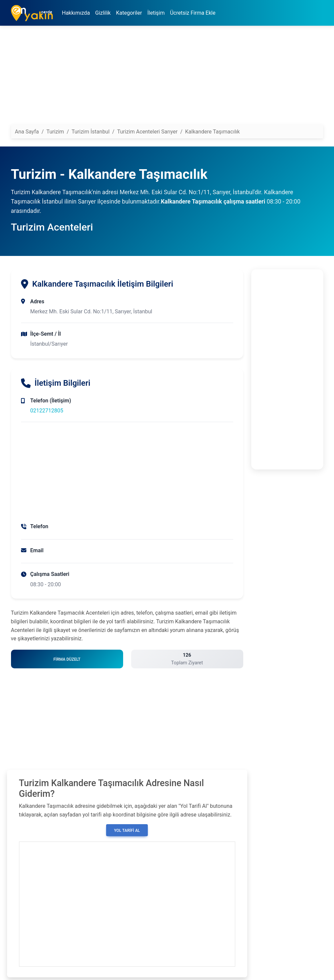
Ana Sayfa (27, 132)
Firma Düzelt (67, 659)
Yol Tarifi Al (127, 831)
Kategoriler (129, 13)
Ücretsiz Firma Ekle (193, 13)
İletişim (156, 13)
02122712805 (47, 411)
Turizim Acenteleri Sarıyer (147, 132)
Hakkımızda (76, 13)
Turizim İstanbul (90, 132)
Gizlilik (103, 13)
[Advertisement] (167, 78)
